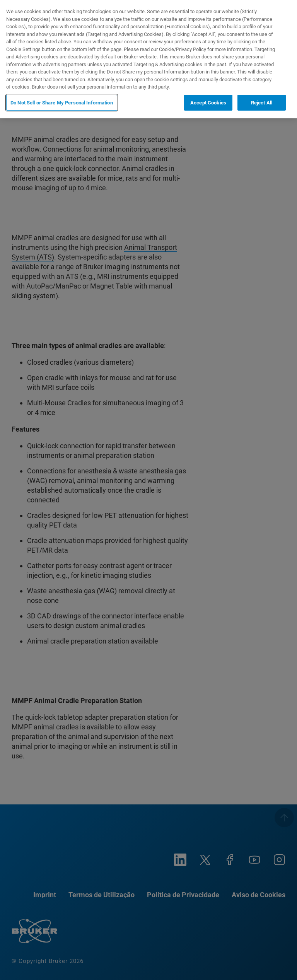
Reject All (262, 103)
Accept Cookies (208, 103)
